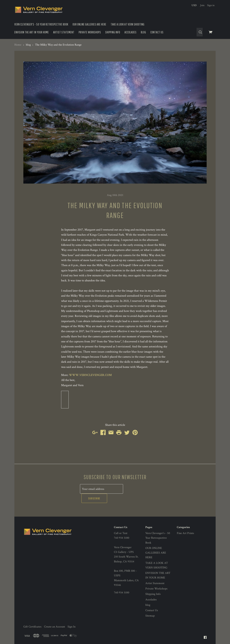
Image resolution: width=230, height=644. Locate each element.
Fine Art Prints (185, 524)
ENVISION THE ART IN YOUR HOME (32, 32)
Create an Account (55, 617)
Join (202, 5)
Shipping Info (113, 32)
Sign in (211, 5)
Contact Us (157, 32)
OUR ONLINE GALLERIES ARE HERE (89, 24)
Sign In (72, 617)
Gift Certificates (32, 617)
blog (143, 32)
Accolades (131, 32)
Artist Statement (64, 32)
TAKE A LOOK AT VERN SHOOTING (128, 24)
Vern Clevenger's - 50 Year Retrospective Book (41, 24)
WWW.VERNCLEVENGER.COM (90, 375)
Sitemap (150, 606)
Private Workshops (90, 32)
